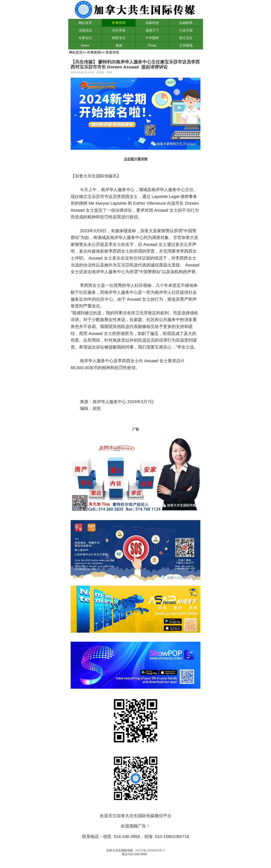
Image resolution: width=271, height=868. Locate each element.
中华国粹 (152, 38)
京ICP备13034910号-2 (150, 850)
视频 (119, 45)
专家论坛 (85, 38)
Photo (152, 45)
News (85, 45)
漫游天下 (152, 30)
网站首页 (85, 23)
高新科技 (152, 23)
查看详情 (112, 52)
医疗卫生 (186, 38)
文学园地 (186, 45)
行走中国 (186, 30)
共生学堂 (119, 30)
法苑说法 (85, 30)
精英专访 (119, 38)
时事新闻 (119, 23)
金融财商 (186, 23)
